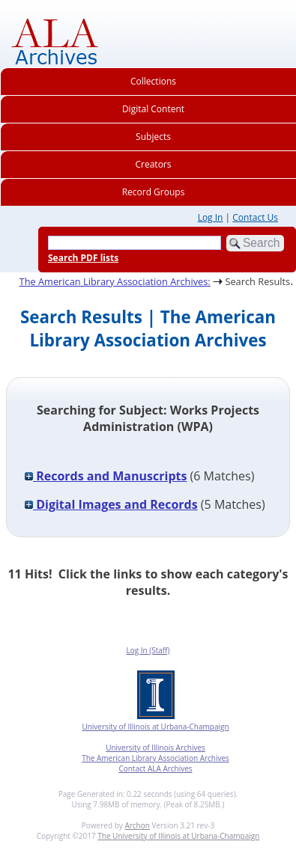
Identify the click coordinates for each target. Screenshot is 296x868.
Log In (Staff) (148, 650)
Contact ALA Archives (155, 768)
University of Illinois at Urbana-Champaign (155, 727)
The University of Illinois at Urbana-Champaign (178, 836)
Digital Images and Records (111, 504)
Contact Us (255, 217)
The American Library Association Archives (155, 758)
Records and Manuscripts (106, 476)
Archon (137, 825)
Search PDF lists (83, 258)
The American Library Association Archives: (115, 281)
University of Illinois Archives (155, 748)
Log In (211, 217)
